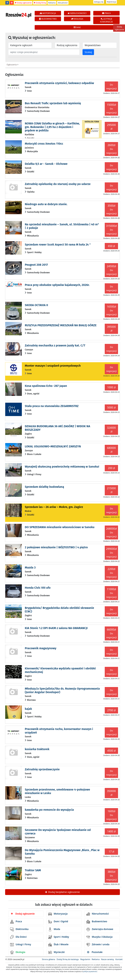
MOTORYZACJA (48, 13)
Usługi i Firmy (21, 945)
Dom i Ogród (58, 922)
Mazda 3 (30, 567)
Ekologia (18, 952)
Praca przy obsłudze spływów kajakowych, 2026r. (57, 285)
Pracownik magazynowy (41, 648)
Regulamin (85, 959)
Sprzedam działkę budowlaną (44, 487)
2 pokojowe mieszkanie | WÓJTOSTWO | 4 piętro (56, 547)
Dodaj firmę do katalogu (68, 959)
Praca (16, 922)
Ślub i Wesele (58, 945)
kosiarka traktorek (37, 749)
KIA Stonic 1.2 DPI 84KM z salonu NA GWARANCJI (56, 628)
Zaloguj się (99, 2)
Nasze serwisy (107, 959)
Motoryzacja (58, 914)
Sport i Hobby (59, 937)
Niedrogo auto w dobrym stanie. (46, 204)
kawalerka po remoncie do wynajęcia (49, 810)
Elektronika (19, 929)
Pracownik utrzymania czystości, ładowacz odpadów (59, 83)
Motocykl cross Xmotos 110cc (44, 144)
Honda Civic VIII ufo (38, 588)
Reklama (52, 3)
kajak (28, 709)
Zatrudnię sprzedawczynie (42, 769)
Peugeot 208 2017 (36, 265)
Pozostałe (95, 952)
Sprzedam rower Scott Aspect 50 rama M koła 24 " (58, 245)
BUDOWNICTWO (48, 19)
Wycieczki (56, 952)
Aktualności (63, 3)
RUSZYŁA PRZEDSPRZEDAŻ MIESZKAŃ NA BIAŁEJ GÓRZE (61, 325)
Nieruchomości (98, 914)
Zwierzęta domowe (100, 929)
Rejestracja (112, 2)
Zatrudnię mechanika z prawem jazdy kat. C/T (55, 345)
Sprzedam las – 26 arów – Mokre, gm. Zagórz (54, 507)
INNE (77, 27)
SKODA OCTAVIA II (36, 305)
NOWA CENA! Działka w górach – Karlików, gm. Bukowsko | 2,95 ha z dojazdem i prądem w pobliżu (52, 127)
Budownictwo (97, 922)
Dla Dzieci (18, 937)
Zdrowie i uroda (98, 945)
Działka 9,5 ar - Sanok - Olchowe (46, 164)
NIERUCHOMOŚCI (77, 13)
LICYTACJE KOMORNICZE (107, 20)
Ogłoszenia (12, 65)
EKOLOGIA (77, 19)
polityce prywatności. (90, 971)
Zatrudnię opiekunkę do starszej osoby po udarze (58, 184)
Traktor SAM (33, 870)
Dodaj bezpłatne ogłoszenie (62, 892)
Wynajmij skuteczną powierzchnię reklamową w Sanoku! (62, 467)
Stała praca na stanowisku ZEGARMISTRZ (52, 406)
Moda (54, 929)
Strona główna (48, 959)
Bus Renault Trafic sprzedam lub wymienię (53, 103)
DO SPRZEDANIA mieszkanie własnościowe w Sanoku (60, 527)
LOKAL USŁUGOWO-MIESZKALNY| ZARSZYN (53, 446)
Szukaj (88, 52)
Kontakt (119, 959)
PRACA (106, 13)
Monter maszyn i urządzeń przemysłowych (53, 366)
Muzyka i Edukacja (99, 937)
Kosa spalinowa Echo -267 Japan (46, 386)
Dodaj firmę (40, 3)
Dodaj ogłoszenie (23, 3)
